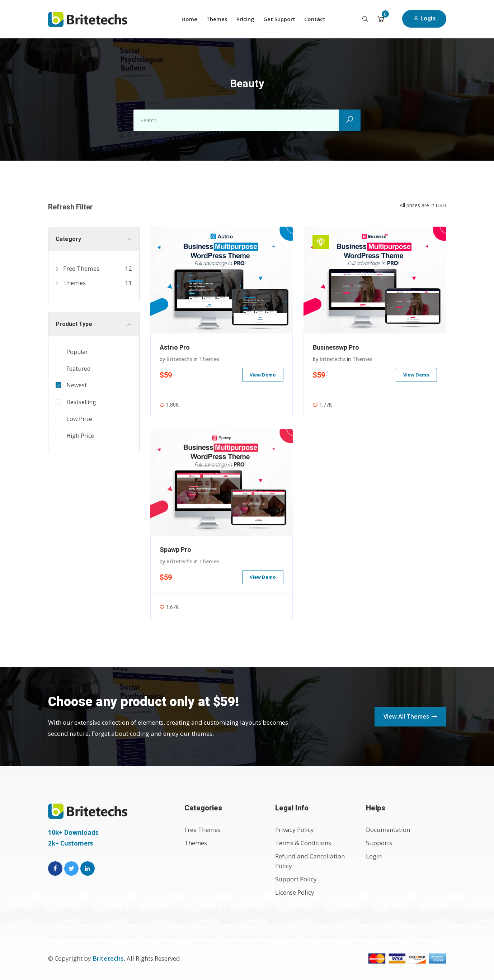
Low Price (79, 419)
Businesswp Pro (336, 347)
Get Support (279, 19)
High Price (80, 436)
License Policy (295, 892)
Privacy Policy (295, 830)
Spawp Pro (175, 550)
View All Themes (410, 716)
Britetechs (179, 359)
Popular (77, 352)
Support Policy (296, 879)
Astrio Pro (175, 347)
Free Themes (77, 268)
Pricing (245, 19)
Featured (78, 369)
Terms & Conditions (303, 843)
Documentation (388, 830)
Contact (315, 19)
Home (189, 19)
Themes (217, 19)
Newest (77, 385)
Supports (379, 843)
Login (424, 18)
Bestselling (81, 402)
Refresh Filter (70, 207)
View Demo (263, 375)
